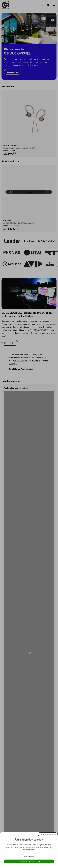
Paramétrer (29, 857)
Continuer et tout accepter (29, 861)
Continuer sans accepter (48, 834)
